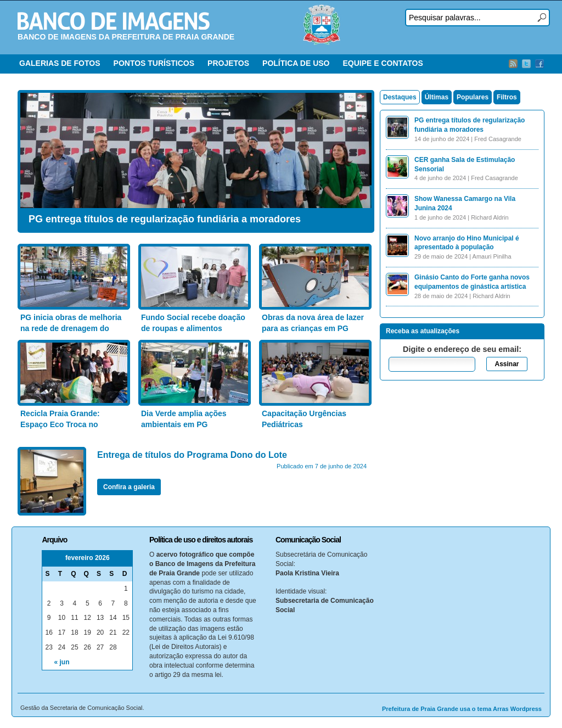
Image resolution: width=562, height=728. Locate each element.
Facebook (539, 64)
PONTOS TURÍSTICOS (154, 63)
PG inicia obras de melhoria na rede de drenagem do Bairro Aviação (71, 328)
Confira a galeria (129, 487)
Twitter (526, 64)
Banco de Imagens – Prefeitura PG (114, 21)
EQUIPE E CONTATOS (383, 63)
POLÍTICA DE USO (296, 63)
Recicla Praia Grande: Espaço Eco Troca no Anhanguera (60, 424)
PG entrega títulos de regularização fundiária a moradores (165, 219)
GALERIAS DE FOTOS (60, 63)
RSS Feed (513, 64)
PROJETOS (228, 63)
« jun (62, 662)
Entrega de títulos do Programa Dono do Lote (192, 455)
